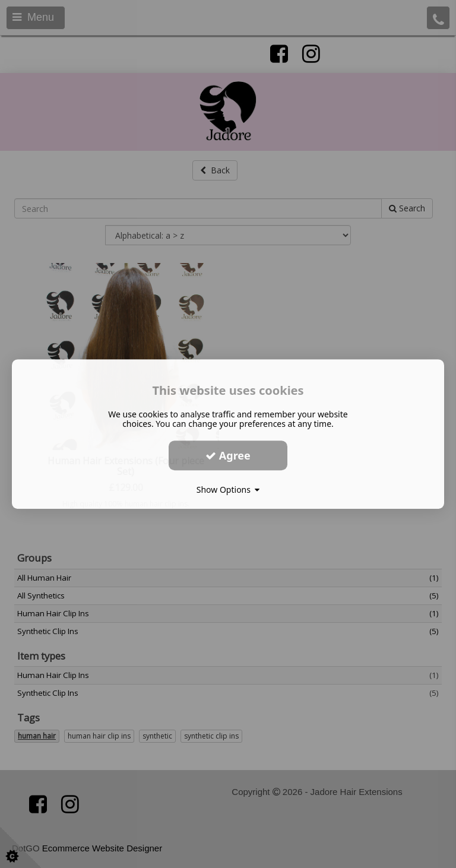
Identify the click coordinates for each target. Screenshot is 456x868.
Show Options (228, 490)
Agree (228, 455)
